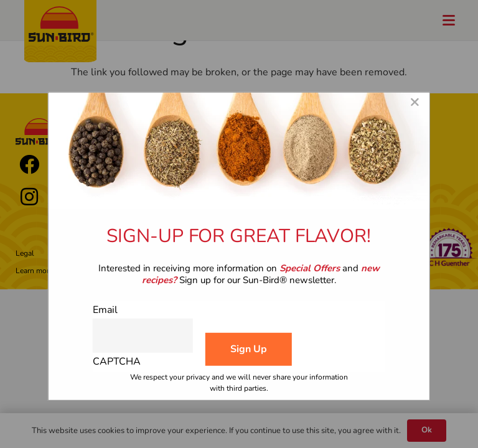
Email (105, 310)
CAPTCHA (117, 362)
